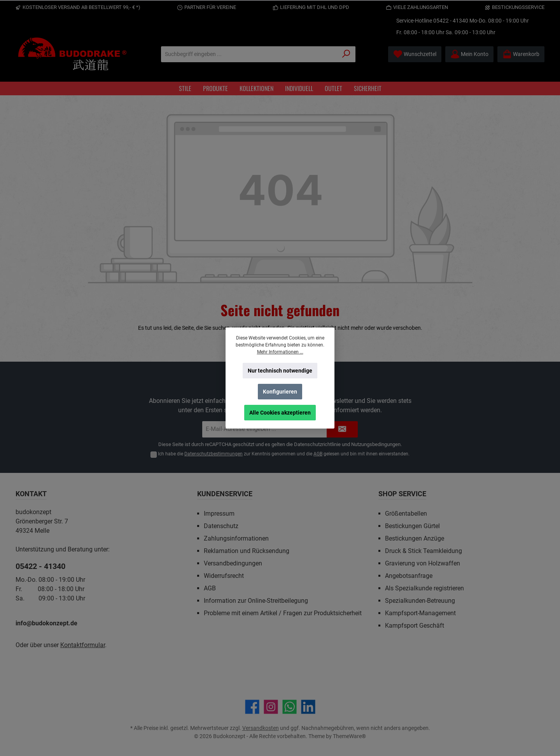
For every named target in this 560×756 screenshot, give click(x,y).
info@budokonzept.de (46, 623)
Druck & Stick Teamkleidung (423, 551)
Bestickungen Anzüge (415, 538)
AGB (318, 454)
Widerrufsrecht (224, 576)
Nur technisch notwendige (280, 371)
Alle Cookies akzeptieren (280, 413)
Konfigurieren (280, 392)
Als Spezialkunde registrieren (424, 588)
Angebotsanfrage (409, 576)
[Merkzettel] (415, 54)
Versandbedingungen (233, 563)
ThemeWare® (349, 736)
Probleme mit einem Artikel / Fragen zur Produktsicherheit (283, 613)
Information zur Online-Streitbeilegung (256, 601)
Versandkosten (261, 728)
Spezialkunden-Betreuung (420, 601)
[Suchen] (346, 54)
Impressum (219, 514)
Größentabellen (406, 514)
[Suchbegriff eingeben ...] (249, 54)
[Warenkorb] (521, 54)
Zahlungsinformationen (236, 538)
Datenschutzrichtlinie (317, 444)
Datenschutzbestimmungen (213, 454)
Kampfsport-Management (420, 613)
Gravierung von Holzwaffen (423, 563)
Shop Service (402, 494)
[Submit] (342, 430)
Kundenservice (225, 494)
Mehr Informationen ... (280, 352)
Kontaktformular (83, 645)
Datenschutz (221, 526)
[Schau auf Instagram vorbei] (271, 707)
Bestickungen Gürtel (412, 526)
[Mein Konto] (469, 54)
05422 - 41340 (451, 21)
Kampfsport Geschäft (415, 626)
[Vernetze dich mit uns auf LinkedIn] (308, 707)
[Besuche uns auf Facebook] (252, 707)
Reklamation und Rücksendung (247, 551)
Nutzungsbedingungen (376, 444)
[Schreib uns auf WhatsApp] (290, 707)
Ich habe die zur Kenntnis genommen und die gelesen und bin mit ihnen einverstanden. (284, 454)
